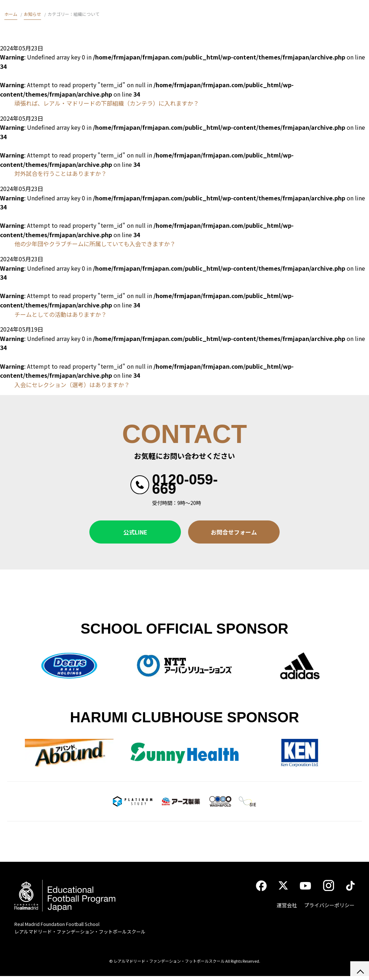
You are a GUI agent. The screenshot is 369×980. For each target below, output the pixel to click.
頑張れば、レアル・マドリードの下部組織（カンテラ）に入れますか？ (107, 103)
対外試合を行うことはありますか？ (61, 173)
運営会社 (287, 909)
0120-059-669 (185, 484)
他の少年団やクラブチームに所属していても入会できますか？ (95, 244)
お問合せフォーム (234, 532)
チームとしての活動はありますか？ (61, 314)
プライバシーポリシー (329, 909)
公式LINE (135, 532)
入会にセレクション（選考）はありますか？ (72, 385)
